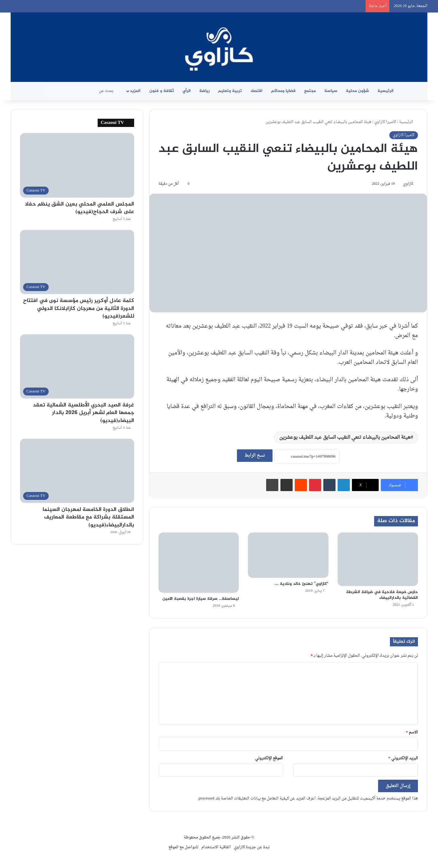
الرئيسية (386, 91)
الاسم (412, 732)
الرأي (187, 91)
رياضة (204, 91)
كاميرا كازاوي (385, 122)
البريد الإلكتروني (403, 758)
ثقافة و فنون (162, 91)
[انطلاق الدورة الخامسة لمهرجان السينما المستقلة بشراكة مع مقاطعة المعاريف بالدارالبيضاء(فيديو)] (77, 471)
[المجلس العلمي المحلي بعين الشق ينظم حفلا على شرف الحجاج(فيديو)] (77, 165)
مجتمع (310, 91)
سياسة (331, 91)
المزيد (135, 91)
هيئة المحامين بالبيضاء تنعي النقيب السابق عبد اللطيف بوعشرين (345, 438)
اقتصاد (256, 91)
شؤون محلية (357, 91)
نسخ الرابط (255, 456)
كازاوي (408, 184)
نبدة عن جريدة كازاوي (252, 847)
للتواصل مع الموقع (183, 847)
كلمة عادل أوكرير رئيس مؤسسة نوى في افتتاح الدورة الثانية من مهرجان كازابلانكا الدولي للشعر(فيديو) (79, 308)
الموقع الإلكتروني (269, 758)
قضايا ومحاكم (283, 91)
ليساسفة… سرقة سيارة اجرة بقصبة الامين (201, 599)
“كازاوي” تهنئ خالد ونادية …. (301, 584)
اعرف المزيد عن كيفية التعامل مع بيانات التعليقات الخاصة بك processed (257, 798)
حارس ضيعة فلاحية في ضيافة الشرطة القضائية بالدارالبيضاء (382, 595)
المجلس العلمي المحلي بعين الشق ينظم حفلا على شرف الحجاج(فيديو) (80, 208)
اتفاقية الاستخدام (216, 847)
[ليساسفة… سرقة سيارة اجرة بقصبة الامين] (199, 563)
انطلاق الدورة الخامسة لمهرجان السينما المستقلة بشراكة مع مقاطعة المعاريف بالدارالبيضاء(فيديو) (88, 517)
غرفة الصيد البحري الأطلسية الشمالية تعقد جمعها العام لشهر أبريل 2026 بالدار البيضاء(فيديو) (83, 413)
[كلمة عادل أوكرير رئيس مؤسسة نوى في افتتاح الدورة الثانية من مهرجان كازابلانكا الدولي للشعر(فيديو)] (77, 262)
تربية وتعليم (230, 91)
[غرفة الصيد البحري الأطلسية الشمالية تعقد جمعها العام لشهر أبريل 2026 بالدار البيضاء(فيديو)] (77, 366)
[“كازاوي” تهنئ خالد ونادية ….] (288, 555)
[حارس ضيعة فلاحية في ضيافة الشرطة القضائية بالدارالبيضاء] (378, 559)
